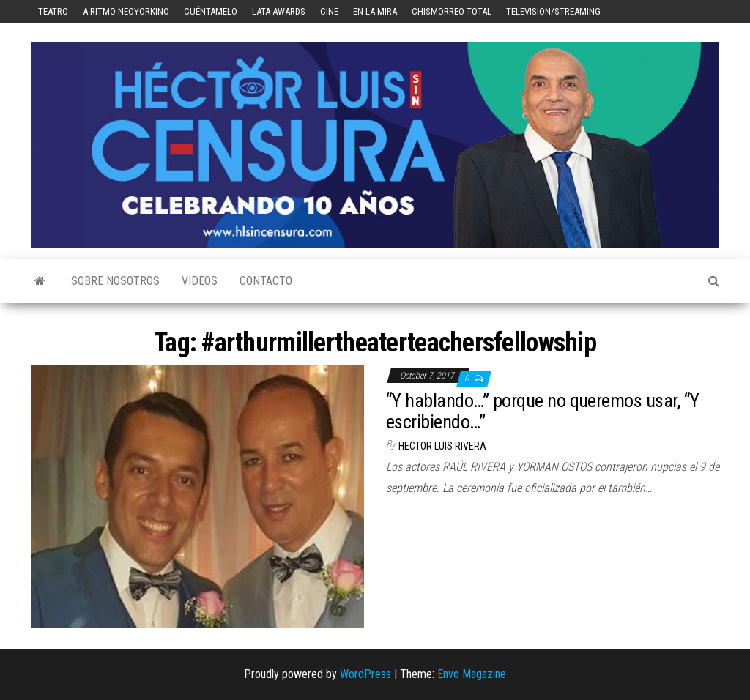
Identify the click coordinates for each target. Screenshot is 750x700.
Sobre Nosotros (115, 281)
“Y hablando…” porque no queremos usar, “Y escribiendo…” (543, 411)
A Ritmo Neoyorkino (126, 11)
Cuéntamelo (211, 11)
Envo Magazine (472, 674)
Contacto (266, 281)
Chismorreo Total (452, 11)
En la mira (375, 11)
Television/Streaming (553, 11)
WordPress (365, 674)
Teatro (53, 11)
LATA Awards (279, 11)
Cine (329, 11)
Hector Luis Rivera (442, 446)
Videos (200, 281)
